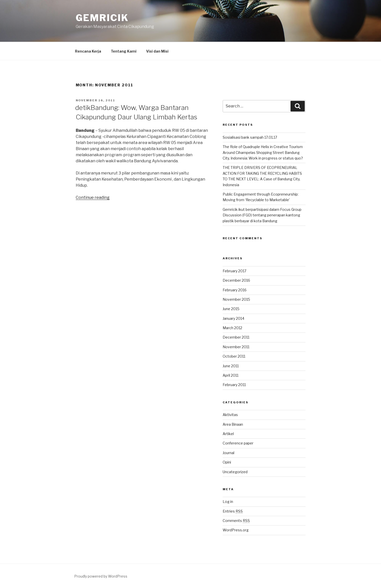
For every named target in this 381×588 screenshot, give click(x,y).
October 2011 (234, 356)
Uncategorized (235, 472)
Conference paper (238, 443)
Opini (227, 462)
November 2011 (236, 347)
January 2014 (233, 318)
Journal (228, 453)
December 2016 (236, 280)
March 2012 (232, 328)
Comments (236, 521)
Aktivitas (230, 415)
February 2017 (234, 271)
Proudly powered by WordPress (101, 576)
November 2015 (236, 299)
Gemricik (102, 18)
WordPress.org (236, 530)
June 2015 (231, 309)
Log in (228, 502)
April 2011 (231, 375)
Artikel (228, 434)
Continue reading (93, 197)
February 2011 (234, 385)
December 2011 (236, 337)
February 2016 (235, 290)
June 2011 (231, 366)
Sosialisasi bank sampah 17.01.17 (250, 137)
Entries (233, 511)
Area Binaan (233, 424)
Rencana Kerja (88, 51)
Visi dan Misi (157, 51)
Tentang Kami (124, 51)
